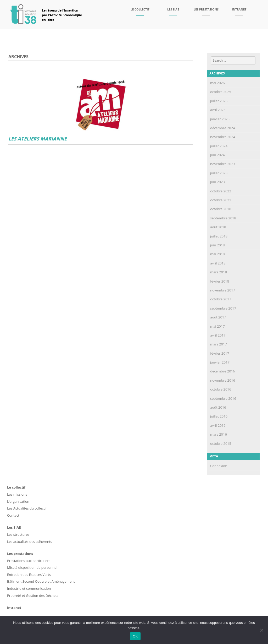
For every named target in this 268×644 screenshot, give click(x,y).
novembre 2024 (223, 137)
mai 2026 (217, 83)
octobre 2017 (221, 299)
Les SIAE (173, 9)
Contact (13, 515)
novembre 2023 (223, 164)
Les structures (18, 534)
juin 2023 (217, 182)
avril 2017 (218, 335)
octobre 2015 (221, 443)
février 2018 (220, 281)
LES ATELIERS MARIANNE (38, 139)
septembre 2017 (223, 308)
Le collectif (140, 9)
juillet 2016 (219, 416)
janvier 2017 (220, 362)
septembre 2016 (223, 398)
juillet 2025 (219, 101)
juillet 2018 (219, 236)
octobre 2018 (221, 209)
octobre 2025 (221, 92)
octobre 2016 (221, 389)
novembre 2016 (223, 380)
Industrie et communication (29, 588)
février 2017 (220, 353)
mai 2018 (217, 254)
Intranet (239, 9)
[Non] (261, 630)
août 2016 (218, 407)
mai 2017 (217, 326)
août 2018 (218, 227)
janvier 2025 (220, 119)
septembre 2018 (223, 218)
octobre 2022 (221, 191)
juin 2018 (217, 245)
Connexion (219, 466)
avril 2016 (218, 425)
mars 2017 (219, 344)
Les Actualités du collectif (27, 508)
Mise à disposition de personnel (32, 567)
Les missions (17, 494)
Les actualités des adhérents (30, 542)
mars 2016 (219, 434)
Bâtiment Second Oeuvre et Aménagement (41, 581)
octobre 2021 (221, 200)
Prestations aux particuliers (29, 561)
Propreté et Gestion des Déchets (33, 596)
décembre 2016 (223, 371)
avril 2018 (218, 263)
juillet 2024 (219, 146)
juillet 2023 (219, 173)
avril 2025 (218, 110)
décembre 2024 (223, 128)
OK (135, 636)
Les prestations (206, 9)
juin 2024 (217, 155)
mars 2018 (219, 272)
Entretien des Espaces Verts (29, 575)
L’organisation (18, 501)
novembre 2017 (223, 290)
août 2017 (218, 317)
